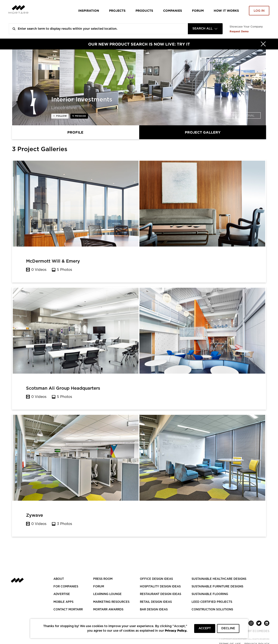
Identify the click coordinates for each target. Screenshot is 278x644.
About (59, 579)
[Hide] (263, 44)
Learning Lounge (107, 594)
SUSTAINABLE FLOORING (210, 594)
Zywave (35, 515)
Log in (259, 11)
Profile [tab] (75, 132)
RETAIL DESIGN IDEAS (156, 602)
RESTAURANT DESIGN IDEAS (161, 594)
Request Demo (239, 31)
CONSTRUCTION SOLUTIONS (212, 610)
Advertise (62, 594)
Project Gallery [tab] (203, 132)
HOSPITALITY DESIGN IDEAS (160, 587)
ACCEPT (205, 628)
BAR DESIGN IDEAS (154, 610)
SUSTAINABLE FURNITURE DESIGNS (217, 587)
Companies (173, 11)
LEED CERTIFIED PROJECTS (212, 602)
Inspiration (89, 11)
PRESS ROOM (103, 579)
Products (144, 11)
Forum (198, 11)
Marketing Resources (111, 602)
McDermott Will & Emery (53, 261)
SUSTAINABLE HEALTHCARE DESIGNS (219, 579)
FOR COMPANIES (66, 587)
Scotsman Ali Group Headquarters (63, 388)
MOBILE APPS (63, 602)
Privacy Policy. (176, 630)
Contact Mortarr (68, 610)
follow (61, 116)
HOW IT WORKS (226, 11)
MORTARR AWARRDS (108, 610)
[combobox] (205, 29)
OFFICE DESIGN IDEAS (156, 579)
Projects (117, 11)
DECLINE (228, 628)
